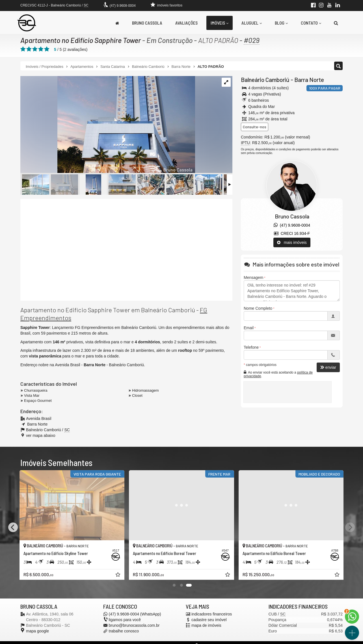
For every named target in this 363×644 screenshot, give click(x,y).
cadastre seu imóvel (209, 620)
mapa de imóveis (206, 625)
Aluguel (252, 23)
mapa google (37, 631)
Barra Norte (309, 80)
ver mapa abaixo (41, 435)
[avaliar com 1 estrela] (23, 49)
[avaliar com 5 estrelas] (47, 49)
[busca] (336, 23)
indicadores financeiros (212, 614)
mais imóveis (292, 242)
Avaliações (186, 23)
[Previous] (13, 527)
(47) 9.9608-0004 (123, 6)
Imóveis (220, 23)
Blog (281, 23)
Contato (311, 23)
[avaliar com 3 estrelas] (35, 49)
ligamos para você (125, 620)
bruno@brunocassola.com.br (134, 625)
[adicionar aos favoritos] (118, 575)
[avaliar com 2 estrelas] (29, 49)
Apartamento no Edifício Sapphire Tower (81, 40)
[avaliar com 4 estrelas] (41, 49)
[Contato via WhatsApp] (352, 617)
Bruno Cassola (147, 23)
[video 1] (126, 250)
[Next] (350, 527)
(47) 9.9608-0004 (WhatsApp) (135, 614)
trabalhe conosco (124, 631)
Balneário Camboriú (265, 80)
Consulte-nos (255, 127)
